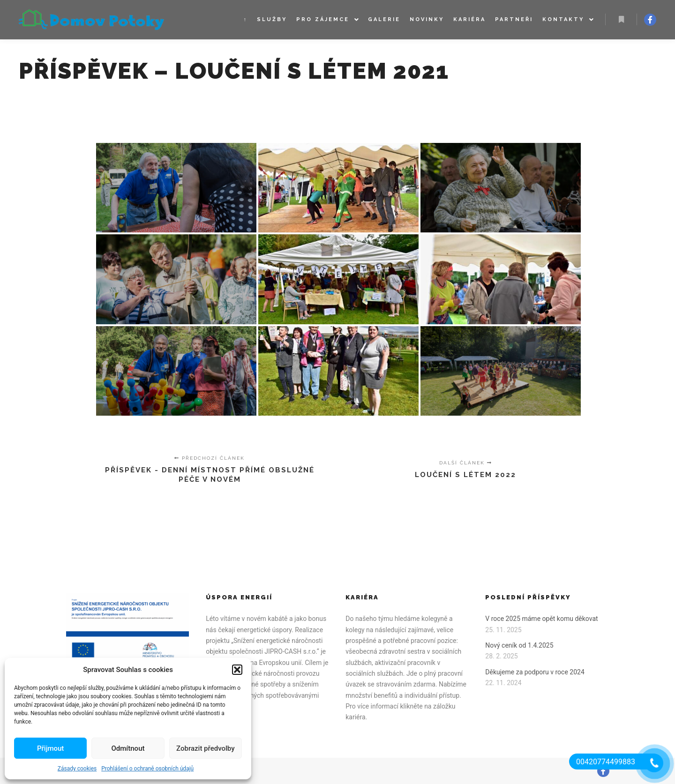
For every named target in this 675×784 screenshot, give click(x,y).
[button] (237, 670)
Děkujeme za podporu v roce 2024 (535, 672)
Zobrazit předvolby (206, 748)
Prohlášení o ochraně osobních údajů (147, 769)
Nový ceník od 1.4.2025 (519, 645)
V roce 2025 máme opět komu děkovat (541, 619)
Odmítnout (128, 748)
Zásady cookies (77, 769)
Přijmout (50, 748)
